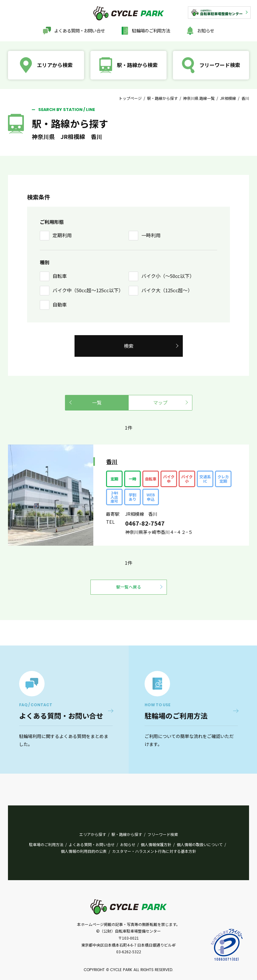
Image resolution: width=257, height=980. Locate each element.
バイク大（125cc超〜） (167, 290)
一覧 (97, 402)
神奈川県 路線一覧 (199, 98)
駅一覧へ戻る (129, 587)
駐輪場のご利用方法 (151, 31)
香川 (112, 461)
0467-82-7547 (145, 523)
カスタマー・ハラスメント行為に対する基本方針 (154, 851)
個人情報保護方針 (156, 844)
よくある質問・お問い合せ (80, 31)
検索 (129, 346)
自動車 (60, 304)
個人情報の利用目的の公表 (84, 851)
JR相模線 (228, 98)
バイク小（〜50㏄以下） (168, 276)
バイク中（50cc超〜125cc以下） (88, 290)
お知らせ (206, 31)
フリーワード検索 (163, 834)
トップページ (130, 98)
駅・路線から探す (162, 98)
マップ (160, 402)
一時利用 (151, 235)
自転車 (60, 276)
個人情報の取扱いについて (200, 844)
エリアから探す (93, 834)
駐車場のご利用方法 (46, 844)
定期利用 (62, 235)
